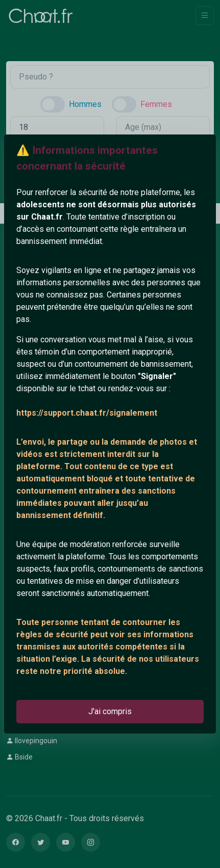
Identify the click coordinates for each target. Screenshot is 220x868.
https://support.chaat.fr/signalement (87, 413)
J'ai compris (110, 711)
